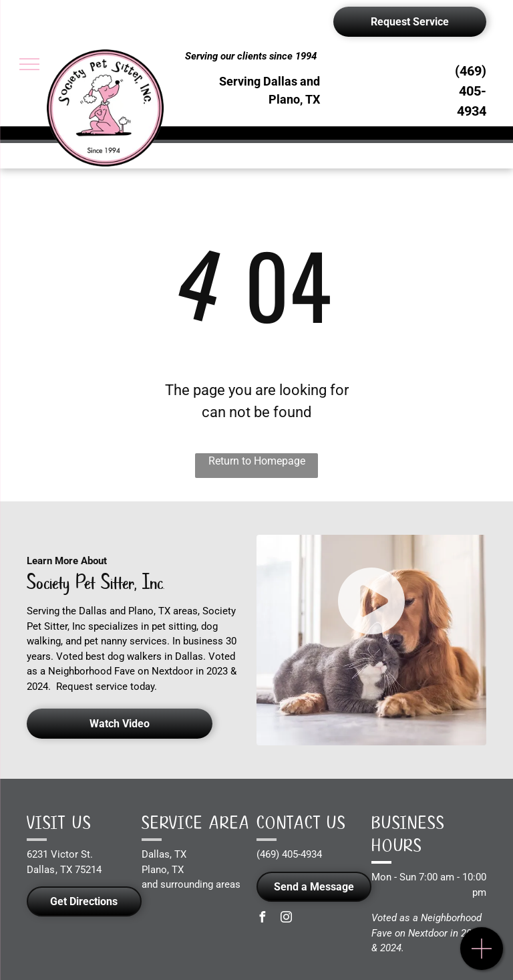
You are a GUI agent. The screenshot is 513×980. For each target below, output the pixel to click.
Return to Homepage (257, 461)
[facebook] (262, 919)
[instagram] (286, 919)
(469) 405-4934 (471, 91)
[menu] (29, 64)
